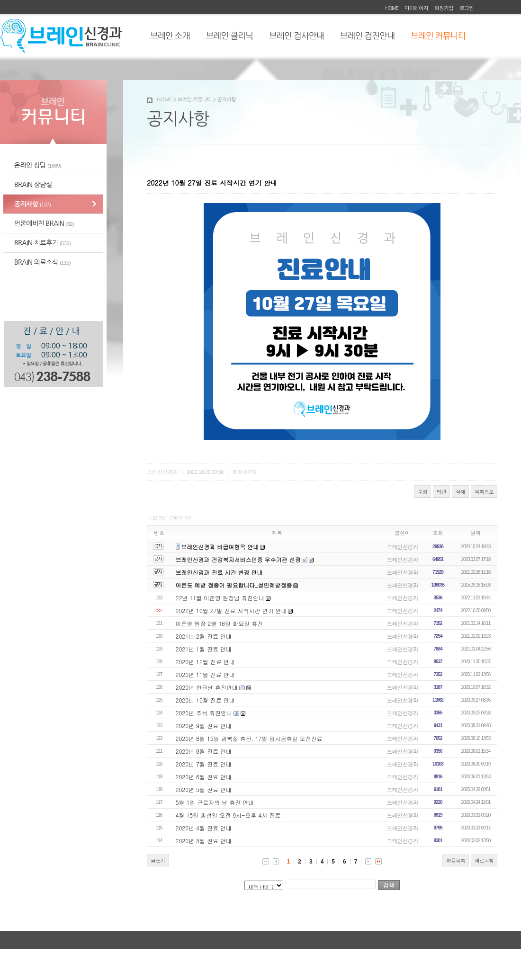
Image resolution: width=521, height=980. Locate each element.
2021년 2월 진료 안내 (204, 636)
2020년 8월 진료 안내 (204, 751)
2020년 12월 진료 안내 (205, 662)
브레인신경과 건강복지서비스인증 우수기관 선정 (238, 559)
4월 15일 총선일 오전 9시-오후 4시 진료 (228, 815)
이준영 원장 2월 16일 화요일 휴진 (220, 623)
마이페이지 (416, 8)
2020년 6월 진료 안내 (204, 777)
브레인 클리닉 (230, 36)
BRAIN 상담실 (33, 185)
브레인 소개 (170, 36)
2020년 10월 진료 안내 (205, 700)
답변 (441, 492)
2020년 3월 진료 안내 (204, 841)
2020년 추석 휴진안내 (204, 713)
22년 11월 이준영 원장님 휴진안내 (220, 598)
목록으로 (484, 492)
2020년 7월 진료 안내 (204, 764)
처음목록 (456, 860)
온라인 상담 (38, 165)
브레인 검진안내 (367, 36)
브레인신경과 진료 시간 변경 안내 (219, 572)
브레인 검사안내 (296, 36)
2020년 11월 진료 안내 (205, 674)
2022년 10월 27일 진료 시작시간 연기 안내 (231, 610)
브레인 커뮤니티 (438, 36)
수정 (422, 492)
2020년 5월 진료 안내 (204, 789)
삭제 (460, 492)
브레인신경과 (403, 547)
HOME (392, 8)
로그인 (467, 8)
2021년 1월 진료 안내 (204, 649)
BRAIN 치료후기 (42, 243)
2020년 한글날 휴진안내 (207, 687)
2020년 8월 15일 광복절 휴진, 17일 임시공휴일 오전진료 (249, 738)
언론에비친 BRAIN (44, 223)
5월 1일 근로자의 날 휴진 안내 (215, 802)
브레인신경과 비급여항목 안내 (220, 547)
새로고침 (484, 860)
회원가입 (444, 8)
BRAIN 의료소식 (42, 262)
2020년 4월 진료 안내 (204, 828)
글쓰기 (158, 860)
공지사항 (32, 204)
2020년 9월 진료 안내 (204, 726)
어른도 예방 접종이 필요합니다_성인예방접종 (234, 585)
